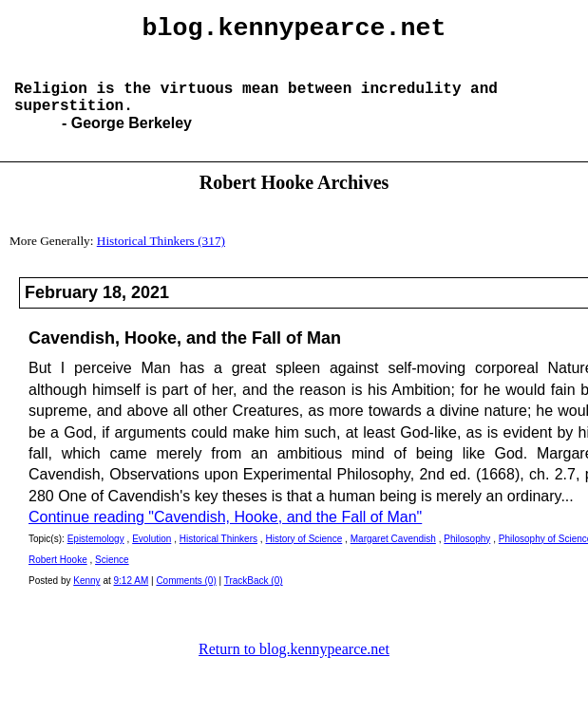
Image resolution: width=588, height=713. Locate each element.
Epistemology (96, 558)
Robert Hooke (58, 579)
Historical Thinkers (218, 558)
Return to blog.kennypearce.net (294, 668)
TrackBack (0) (254, 600)
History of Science (303, 558)
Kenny (86, 600)
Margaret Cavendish (393, 558)
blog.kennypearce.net (294, 31)
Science (112, 579)
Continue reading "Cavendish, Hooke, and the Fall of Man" (225, 536)
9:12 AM (132, 600)
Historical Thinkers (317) (161, 260)
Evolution (152, 558)
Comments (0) (186, 600)
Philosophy (467, 558)
